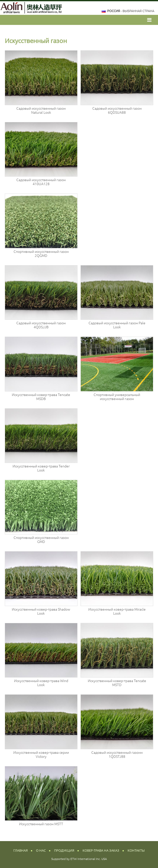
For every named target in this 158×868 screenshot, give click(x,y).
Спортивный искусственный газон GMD (41, 540)
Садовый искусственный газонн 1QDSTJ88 (117, 755)
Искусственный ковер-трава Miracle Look (117, 611)
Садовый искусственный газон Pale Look (117, 325)
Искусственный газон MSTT (41, 824)
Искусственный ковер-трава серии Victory (41, 755)
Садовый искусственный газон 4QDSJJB (41, 325)
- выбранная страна (131, 11)
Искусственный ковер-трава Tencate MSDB (41, 397)
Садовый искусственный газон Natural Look (41, 110)
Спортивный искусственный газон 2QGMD (41, 254)
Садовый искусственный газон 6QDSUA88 (117, 110)
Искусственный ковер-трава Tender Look (41, 468)
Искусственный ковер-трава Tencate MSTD (117, 683)
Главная (21, 851)
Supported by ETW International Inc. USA (79, 859)
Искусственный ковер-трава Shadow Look (41, 611)
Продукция (64, 851)
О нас (41, 851)
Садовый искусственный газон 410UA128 (41, 182)
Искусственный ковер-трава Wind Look (41, 683)
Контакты (136, 851)
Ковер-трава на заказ (101, 851)
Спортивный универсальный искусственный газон (117, 397)
